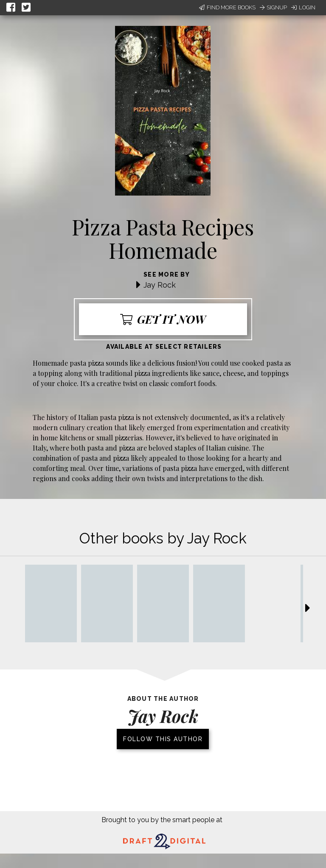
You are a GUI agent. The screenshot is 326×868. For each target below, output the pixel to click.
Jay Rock (160, 285)
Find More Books (227, 7)
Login (303, 7)
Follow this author (163, 739)
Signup (273, 7)
